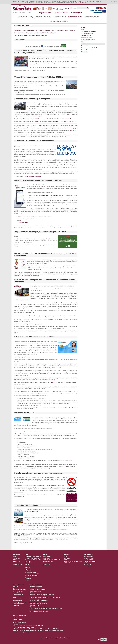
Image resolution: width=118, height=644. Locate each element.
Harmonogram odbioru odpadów (37, 590)
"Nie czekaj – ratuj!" (89, 558)
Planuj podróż (39, 30)
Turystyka (84, 28)
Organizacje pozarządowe (88, 40)
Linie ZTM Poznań (19, 36)
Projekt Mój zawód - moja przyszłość (73, 561)
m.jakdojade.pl (36, 511)
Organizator (47, 30)
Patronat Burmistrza (30, 566)
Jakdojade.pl (17, 533)
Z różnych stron (16, 558)
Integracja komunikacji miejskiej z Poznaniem (24, 632)
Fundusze (27, 568)
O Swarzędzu (85, 52)
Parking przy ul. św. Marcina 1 (89, 48)
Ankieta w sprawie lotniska (19, 623)
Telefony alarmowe (89, 560)
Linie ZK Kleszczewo (30, 36)
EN (105, 640)
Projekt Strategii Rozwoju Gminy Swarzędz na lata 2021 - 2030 (28, 626)
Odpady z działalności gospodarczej (38, 601)
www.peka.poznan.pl (51, 434)
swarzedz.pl (55, 121)
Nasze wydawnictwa (18, 564)
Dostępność (28, 579)
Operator (53, 30)
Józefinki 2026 (46, 564)
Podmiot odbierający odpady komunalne (39, 599)
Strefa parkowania (86, 46)
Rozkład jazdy (30, 30)
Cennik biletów (60, 30)
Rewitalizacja (16, 624)
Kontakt (27, 580)
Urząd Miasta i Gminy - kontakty (33, 557)
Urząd (31, 17)
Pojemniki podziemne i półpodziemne (38, 610)
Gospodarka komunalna (87, 50)
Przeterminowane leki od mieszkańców (39, 596)
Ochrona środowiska (87, 38)
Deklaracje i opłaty (34, 588)
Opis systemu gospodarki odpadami (38, 604)
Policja (86, 563)
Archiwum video (17, 561)
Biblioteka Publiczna (48, 561)
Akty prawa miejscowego (36, 586)
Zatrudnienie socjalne (87, 34)
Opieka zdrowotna (86, 36)
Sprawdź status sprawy (30, 572)
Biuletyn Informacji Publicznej (32, 558)
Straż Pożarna (87, 564)
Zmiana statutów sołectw (19, 618)
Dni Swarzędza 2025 (48, 566)
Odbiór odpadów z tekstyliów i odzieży (39, 612)
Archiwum (15, 560)
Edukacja (48, 17)
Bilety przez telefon (31, 33)
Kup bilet (23, 30)
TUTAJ (36, 90)
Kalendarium (16, 563)
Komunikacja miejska (87, 44)
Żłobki (65, 560)
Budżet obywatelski (18, 621)
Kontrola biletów (42, 33)
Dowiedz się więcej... (82, 3)
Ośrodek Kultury (47, 558)
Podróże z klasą (68, 563)
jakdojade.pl (21, 92)
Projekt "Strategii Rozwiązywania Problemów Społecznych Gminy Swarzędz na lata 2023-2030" (36, 629)
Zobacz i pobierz (52, 33)
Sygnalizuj (27, 577)
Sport (83, 30)
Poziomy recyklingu (34, 605)
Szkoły (65, 557)
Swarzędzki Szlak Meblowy (49, 563)
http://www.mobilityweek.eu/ (33, 176)
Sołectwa (27, 564)
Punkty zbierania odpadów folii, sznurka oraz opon (42, 594)
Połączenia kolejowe (42, 36)
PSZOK (31, 593)
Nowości (15, 557)
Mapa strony (43, 638)
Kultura (39, 17)
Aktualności (22, 17)
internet (53, 382)
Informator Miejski (75, 17)
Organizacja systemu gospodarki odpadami (23, 627)
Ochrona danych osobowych (32, 575)
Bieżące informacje (89, 557)
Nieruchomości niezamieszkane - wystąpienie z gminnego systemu (46, 608)
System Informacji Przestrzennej (33, 560)
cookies (26, 1)
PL (99, 640)
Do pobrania (28, 569)
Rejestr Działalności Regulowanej (38, 602)
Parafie (83, 42)
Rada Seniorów (28, 563)
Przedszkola (67, 558)
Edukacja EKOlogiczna (35, 591)
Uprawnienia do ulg (70, 30)
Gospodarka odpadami (92, 17)
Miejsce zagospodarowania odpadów (39, 607)
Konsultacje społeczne (59, 21)
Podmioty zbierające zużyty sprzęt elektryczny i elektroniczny (45, 597)
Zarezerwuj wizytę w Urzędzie (32, 574)
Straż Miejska (87, 566)
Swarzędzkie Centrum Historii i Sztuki (52, 560)
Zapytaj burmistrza (18, 619)
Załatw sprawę (28, 571)
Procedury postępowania (90, 561)
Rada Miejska (28, 561)
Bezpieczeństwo (60, 17)
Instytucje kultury (47, 557)
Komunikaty (16, 566)
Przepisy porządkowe (20, 33)
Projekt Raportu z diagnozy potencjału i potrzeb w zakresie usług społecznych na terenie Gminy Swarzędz (38, 630)
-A (65, 8)
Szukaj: (75, 8)
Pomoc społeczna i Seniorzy (89, 32)
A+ (68, 8)
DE (102, 640)
